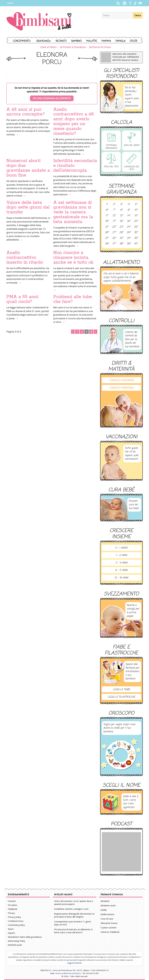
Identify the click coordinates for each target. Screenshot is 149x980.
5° (136, 205)
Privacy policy (14, 917)
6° (107, 210)
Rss (118, 3)
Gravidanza (43, 41)
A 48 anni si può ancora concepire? (26, 112)
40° (136, 244)
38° (121, 244)
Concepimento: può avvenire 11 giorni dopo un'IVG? (73, 923)
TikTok (135, 3)
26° (107, 233)
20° (136, 221)
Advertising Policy (16, 941)
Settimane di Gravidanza (73, 47)
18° (121, 221)
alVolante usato (108, 905)
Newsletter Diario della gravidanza (25, 937)
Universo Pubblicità (110, 932)
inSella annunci (107, 914)
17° (114, 221)
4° (129, 205)
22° (114, 227)
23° (121, 227)
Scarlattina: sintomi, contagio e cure (71, 909)
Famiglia (121, 41)
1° (107, 205)
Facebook (130, 3)
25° (136, 227)
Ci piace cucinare (109, 927)
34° (129, 238)
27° (114, 233)
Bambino (77, 41)
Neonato (61, 41)
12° (114, 216)
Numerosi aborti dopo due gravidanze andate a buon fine (28, 168)
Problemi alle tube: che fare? (73, 299)
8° (121, 210)
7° (114, 210)
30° (136, 233)
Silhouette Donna (109, 923)
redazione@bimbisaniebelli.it (68, 973)
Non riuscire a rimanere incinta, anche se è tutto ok (73, 257)
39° (129, 244)
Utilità (134, 41)
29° (129, 233)
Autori (11, 929)
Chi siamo (12, 905)
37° (114, 244)
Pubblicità (12, 909)
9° (129, 210)
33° (121, 238)
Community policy (16, 925)
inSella (104, 910)
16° (107, 221)
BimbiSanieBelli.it (39, 22)
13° (121, 216)
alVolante (105, 901)
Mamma (106, 41)
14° (129, 216)
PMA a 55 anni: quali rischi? (23, 299)
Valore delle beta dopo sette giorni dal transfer (28, 207)
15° (136, 216)
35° (136, 238)
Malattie (92, 41)
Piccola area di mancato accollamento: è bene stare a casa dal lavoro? (73, 931)
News (10, 3)
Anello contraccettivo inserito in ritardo (25, 257)
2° (114, 205)
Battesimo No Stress (100, 47)
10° (136, 210)
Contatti (12, 901)
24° (129, 227)
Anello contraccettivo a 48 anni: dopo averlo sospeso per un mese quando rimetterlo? (74, 122)
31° (107, 238)
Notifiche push (15, 945)
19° (129, 221)
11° (107, 216)
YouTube (140, 3)
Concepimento (22, 41)
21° (107, 227)
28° (121, 233)
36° (107, 244)
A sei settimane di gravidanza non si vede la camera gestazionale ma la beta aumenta (73, 212)
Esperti (11, 933)
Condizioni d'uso (16, 921)
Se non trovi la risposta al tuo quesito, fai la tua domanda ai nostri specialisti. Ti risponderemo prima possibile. (52, 94)
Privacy (11, 913)
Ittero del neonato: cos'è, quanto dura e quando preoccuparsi (74, 902)
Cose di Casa (107, 919)
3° (121, 205)
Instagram (125, 3)
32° (114, 238)
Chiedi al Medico (48, 47)
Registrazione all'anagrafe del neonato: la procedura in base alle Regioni (74, 915)
